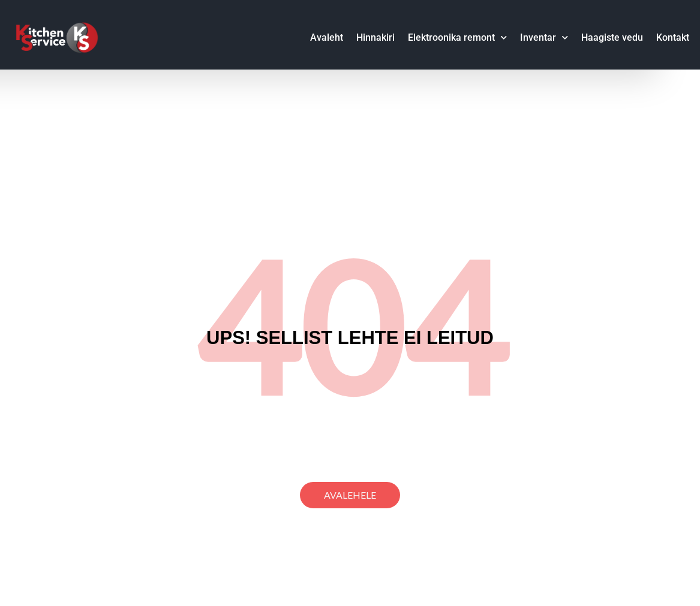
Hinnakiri (375, 37)
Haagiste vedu (612, 37)
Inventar (544, 37)
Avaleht (327, 37)
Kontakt (673, 37)
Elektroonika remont (457, 37)
